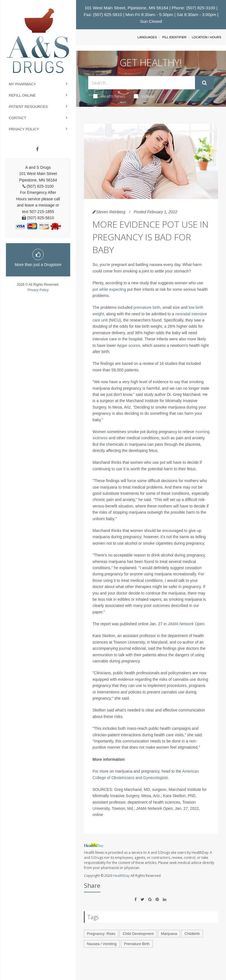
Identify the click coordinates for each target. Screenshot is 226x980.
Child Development (138, 934)
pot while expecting (109, 289)
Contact (17, 118)
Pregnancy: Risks (101, 934)
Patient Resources (28, 107)
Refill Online (22, 95)
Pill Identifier (174, 37)
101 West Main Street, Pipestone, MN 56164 (126, 8)
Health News (109, 96)
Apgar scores (128, 345)
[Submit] (204, 83)
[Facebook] (37, 149)
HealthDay (121, 876)
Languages (147, 37)
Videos (144, 96)
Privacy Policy (24, 129)
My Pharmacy (22, 84)
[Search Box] (141, 83)
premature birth (147, 307)
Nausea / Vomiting (102, 944)
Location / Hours (207, 37)
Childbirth (192, 934)
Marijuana (169, 934)
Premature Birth (137, 944)
